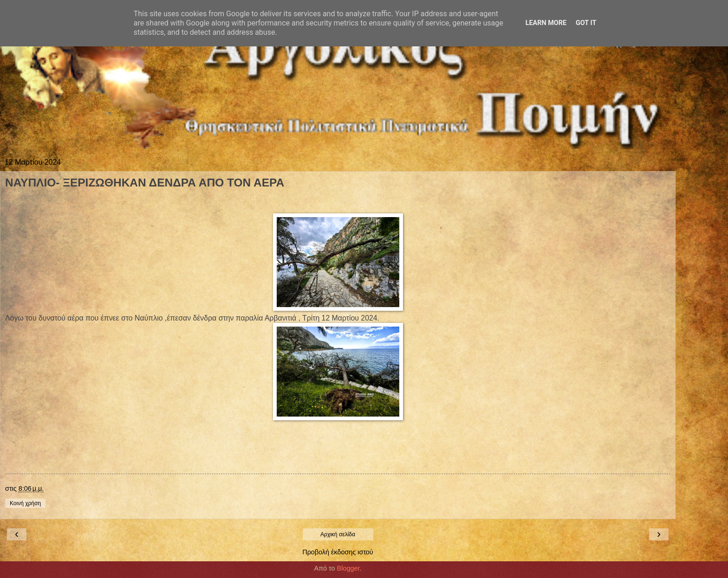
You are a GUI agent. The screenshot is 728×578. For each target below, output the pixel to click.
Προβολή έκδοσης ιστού (338, 552)
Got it (586, 23)
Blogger (348, 568)
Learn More (546, 23)
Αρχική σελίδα (338, 534)
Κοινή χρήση (25, 503)
